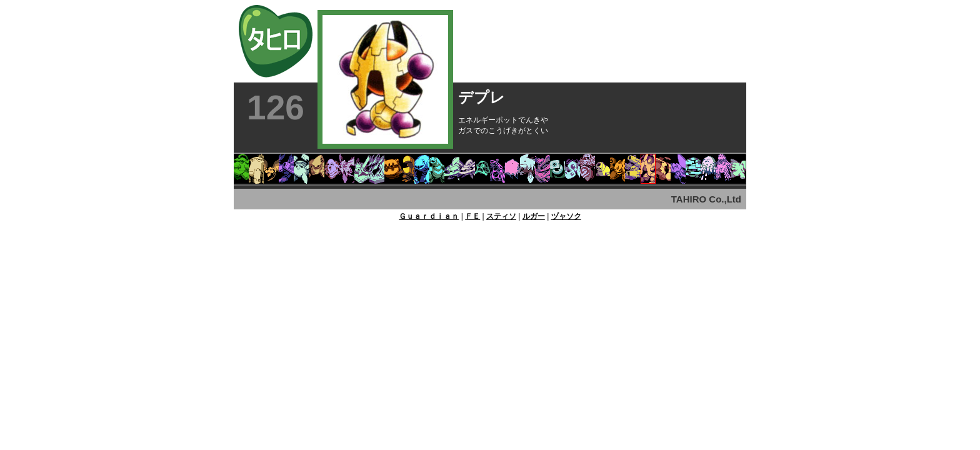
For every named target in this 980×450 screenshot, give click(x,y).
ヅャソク (566, 216)
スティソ (501, 216)
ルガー (534, 216)
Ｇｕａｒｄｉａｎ (429, 216)
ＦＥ (472, 216)
